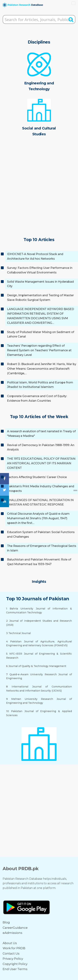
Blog (6, 922)
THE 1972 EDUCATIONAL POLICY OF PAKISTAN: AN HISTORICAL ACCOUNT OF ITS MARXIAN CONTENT (41, 463)
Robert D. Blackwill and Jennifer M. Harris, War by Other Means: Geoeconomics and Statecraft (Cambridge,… (42, 369)
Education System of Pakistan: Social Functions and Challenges (41, 534)
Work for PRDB (14, 948)
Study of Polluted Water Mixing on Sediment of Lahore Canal (41, 334)
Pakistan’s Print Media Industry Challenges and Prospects (41, 489)
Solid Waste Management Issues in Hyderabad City (40, 284)
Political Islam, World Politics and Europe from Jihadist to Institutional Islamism (40, 385)
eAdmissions (12, 933)
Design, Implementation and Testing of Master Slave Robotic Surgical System (40, 298)
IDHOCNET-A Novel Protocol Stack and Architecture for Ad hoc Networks (35, 256)
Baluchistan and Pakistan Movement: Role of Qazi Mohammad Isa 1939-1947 (39, 562)
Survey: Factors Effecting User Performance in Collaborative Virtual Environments (40, 270)
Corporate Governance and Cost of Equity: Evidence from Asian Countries (37, 398)
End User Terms (15, 969)
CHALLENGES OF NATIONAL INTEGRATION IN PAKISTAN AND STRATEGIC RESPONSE (40, 502)
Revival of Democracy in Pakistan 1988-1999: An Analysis (41, 447)
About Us (10, 943)
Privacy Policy (13, 959)
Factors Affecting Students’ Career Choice (37, 477)
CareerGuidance (15, 928)
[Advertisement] (39, 192)
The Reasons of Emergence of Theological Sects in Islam (42, 548)
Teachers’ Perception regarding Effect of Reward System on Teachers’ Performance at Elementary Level (39, 350)
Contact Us (11, 953)
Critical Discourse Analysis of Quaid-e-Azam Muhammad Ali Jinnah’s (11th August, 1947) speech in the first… (38, 518)
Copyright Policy (15, 964)
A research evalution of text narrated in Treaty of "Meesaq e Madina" (41, 434)
